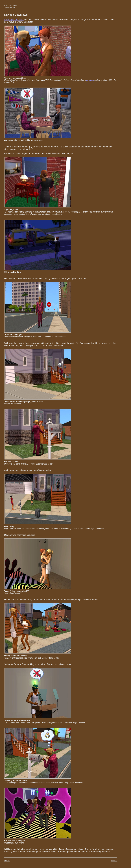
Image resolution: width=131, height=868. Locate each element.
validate (114, 861)
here (15, 5)
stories (7, 861)
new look (90, 80)
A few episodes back (14, 19)
